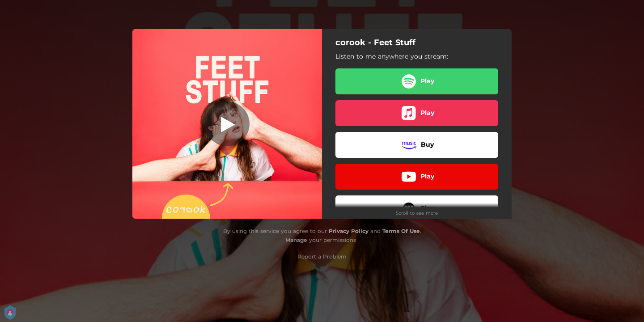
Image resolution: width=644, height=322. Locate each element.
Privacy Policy (349, 231)
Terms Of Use (401, 231)
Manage (296, 240)
